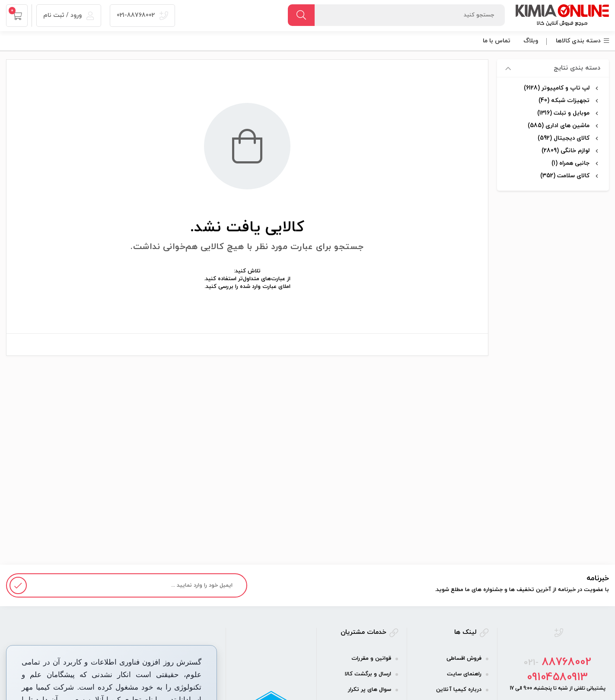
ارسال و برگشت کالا (368, 674)
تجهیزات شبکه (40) (564, 101)
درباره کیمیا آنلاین (459, 690)
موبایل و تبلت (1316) (563, 113)
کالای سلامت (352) (565, 176)
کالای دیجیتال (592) (564, 138)
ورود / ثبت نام (69, 15)
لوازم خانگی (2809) (566, 151)
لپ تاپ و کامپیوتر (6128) (557, 88)
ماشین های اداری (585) (559, 126)
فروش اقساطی (464, 658)
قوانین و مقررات (371, 658)
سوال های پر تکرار (370, 690)
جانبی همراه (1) (570, 163)
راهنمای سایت (464, 674)
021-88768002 (142, 15)
